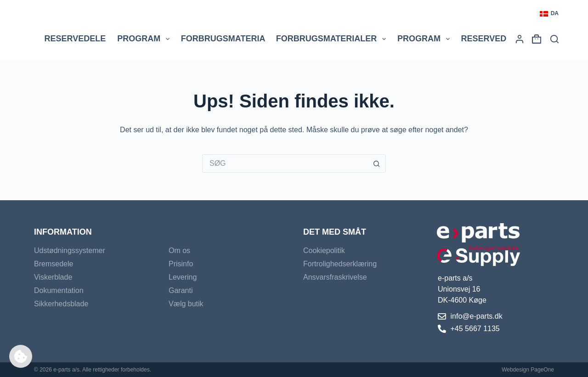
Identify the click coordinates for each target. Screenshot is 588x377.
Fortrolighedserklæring (340, 264)
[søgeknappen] (377, 163)
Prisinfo (181, 264)
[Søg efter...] (285, 163)
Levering (183, 277)
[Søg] (554, 39)
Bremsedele (54, 264)
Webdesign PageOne (528, 370)
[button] (549, 14)
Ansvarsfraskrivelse (335, 277)
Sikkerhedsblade (61, 304)
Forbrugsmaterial (232, 39)
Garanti (181, 290)
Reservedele (75, 39)
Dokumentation (59, 290)
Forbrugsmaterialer (333, 39)
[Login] (520, 39)
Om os (179, 250)
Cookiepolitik (324, 250)
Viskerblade (53, 277)
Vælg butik (186, 304)
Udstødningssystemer (70, 250)
